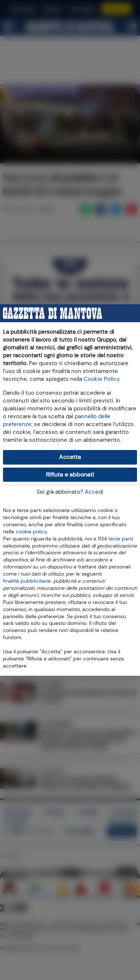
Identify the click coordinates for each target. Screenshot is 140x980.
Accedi (94, 492)
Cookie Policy (101, 379)
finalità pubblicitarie (27, 580)
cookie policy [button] (31, 532)
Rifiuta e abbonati (70, 474)
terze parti (121, 538)
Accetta (70, 457)
